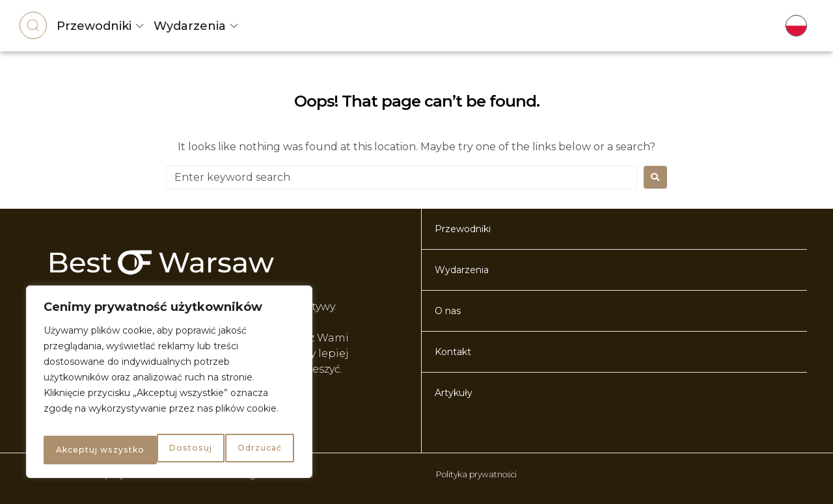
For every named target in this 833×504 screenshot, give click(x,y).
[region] (169, 386)
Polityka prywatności (483, 474)
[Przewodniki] (140, 26)
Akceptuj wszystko (237, 450)
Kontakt (453, 352)
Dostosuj (75, 450)
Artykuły (454, 393)
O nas (448, 311)
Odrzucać (143, 450)
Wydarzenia (190, 26)
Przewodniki (94, 26)
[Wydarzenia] (234, 26)
